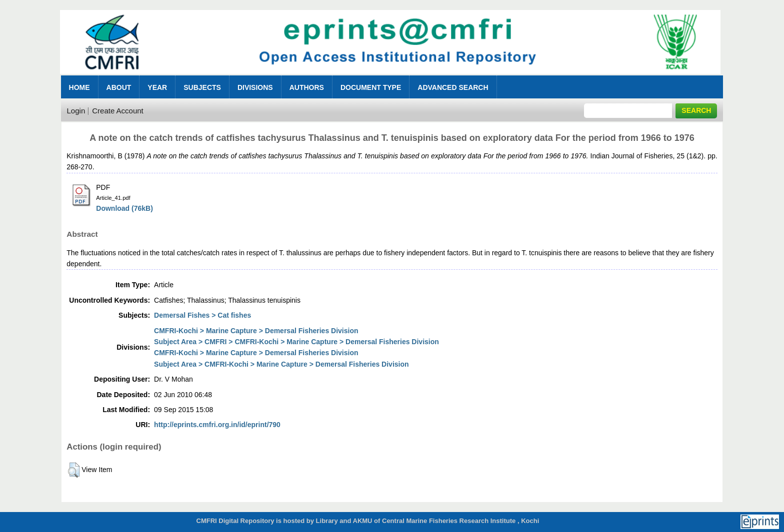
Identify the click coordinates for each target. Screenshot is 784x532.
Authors (307, 87)
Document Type (371, 87)
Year (157, 87)
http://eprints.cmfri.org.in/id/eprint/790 (217, 425)
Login (76, 111)
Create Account (118, 111)
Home (79, 87)
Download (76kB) (124, 208)
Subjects (202, 87)
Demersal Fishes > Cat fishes (202, 315)
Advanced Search (453, 87)
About (119, 87)
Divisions (255, 87)
